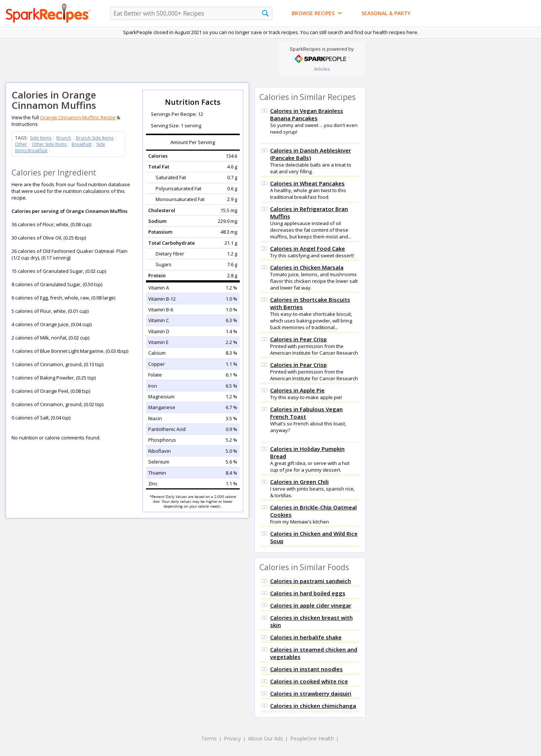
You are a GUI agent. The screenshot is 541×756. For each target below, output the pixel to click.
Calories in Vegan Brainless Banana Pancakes (307, 114)
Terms (209, 738)
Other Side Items (49, 144)
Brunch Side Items (95, 138)
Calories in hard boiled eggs (308, 593)
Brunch (64, 138)
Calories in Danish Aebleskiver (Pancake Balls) (311, 154)
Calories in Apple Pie (297, 390)
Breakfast (82, 144)
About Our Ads (265, 738)
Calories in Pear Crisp (298, 339)
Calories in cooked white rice (309, 681)
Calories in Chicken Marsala (307, 267)
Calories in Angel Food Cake (308, 248)
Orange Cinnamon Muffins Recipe (78, 117)
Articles (322, 69)
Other (21, 144)
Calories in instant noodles (306, 669)
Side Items (41, 138)
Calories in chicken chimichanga (313, 706)
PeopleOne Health (312, 738)
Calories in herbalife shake (306, 637)
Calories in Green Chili (299, 482)
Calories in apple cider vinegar (311, 605)
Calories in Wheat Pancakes (307, 183)
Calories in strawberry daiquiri (311, 693)
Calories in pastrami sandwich (311, 581)
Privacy (232, 738)
